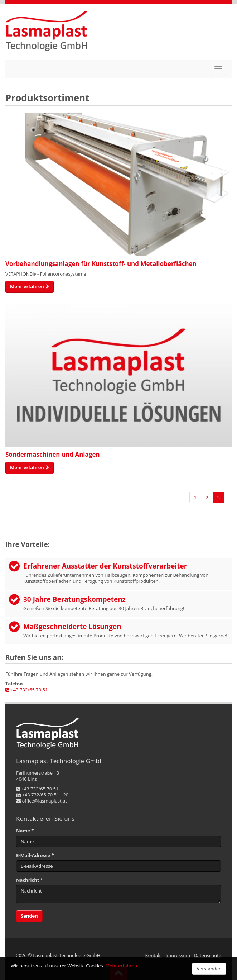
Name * (25, 831)
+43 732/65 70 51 (26, 690)
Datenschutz (207, 955)
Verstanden (209, 969)
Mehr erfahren (121, 966)
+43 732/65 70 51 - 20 (45, 795)
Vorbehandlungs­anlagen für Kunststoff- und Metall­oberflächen (101, 264)
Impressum (178, 955)
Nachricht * (30, 880)
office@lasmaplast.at (44, 801)
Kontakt (154, 955)
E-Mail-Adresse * (35, 855)
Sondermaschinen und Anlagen (53, 454)
